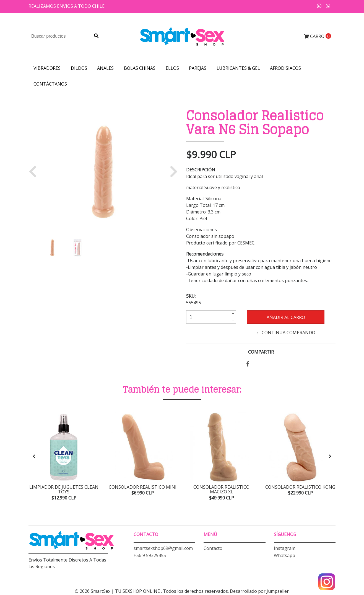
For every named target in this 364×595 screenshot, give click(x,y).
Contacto (213, 548)
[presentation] (34, 457)
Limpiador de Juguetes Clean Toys (64, 490)
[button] (35, 171)
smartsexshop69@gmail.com (163, 548)
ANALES (105, 68)
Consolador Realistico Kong (300, 487)
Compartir (261, 352)
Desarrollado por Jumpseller (259, 592)
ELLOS (172, 68)
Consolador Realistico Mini (143, 487)
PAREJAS (198, 68)
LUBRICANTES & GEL (238, 68)
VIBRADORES (47, 68)
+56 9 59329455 (150, 556)
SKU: (191, 296)
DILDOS (79, 68)
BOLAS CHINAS (140, 68)
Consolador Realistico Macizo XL (221, 490)
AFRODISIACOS (285, 68)
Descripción (201, 170)
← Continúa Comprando (286, 333)
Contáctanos (50, 84)
